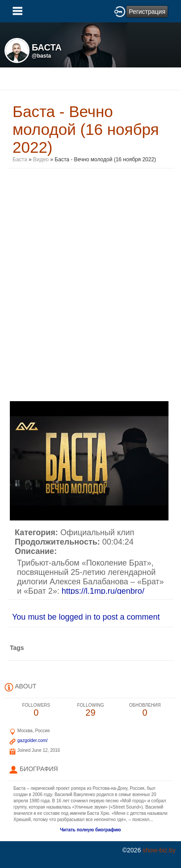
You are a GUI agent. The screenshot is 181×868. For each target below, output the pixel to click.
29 (91, 710)
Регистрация (147, 12)
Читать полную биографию (90, 830)
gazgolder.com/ (33, 740)
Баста (20, 159)
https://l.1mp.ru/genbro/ (103, 591)
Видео (41, 159)
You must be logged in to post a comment (86, 617)
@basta (41, 56)
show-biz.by (159, 850)
